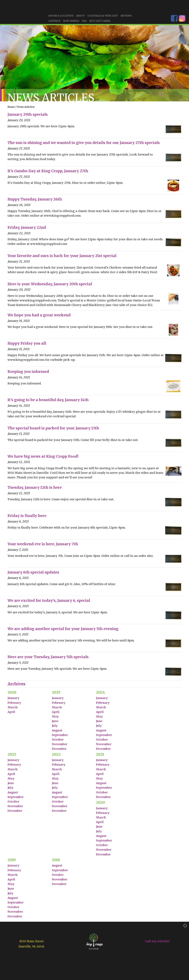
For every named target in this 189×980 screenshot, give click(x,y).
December (59, 751)
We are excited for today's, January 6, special (49, 602)
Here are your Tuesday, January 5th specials (48, 659)
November (60, 746)
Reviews (126, 18)
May (55, 718)
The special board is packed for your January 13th (53, 430)
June (55, 723)
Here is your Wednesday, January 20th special (50, 286)
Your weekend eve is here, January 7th (43, 546)
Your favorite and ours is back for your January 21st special (62, 258)
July (55, 728)
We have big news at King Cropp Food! (43, 458)
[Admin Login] (182, 927)
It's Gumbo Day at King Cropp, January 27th (48, 173)
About (80, 18)
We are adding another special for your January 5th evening (63, 631)
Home (11, 109)
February (14, 704)
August (57, 732)
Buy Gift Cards (100, 23)
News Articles (26, 109)
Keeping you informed (28, 374)
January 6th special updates (33, 574)
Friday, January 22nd (27, 229)
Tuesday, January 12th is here (35, 489)
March (13, 709)
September (60, 737)
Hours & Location (61, 18)
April (11, 714)
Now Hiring (71, 23)
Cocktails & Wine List (103, 18)
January (13, 700)
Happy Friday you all (27, 345)
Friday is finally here (27, 518)
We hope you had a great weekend (39, 317)
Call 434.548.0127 (157, 943)
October (58, 741)
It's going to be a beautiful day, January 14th (48, 402)
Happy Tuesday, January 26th (35, 201)
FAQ (84, 23)
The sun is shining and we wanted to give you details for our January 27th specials (84, 145)
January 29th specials (28, 116)
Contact (54, 23)
